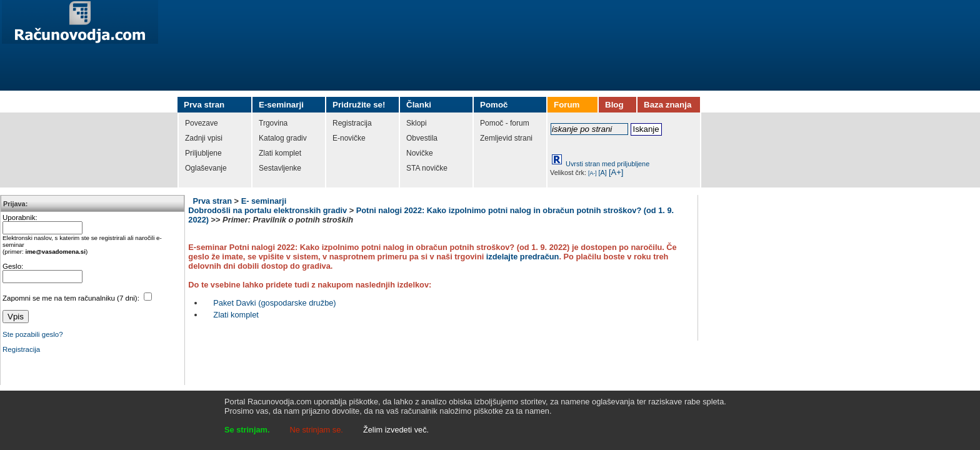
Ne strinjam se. (317, 430)
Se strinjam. (247, 430)
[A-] (592, 173)
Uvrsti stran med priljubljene (607, 164)
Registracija (21, 349)
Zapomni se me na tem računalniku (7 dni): (72, 298)
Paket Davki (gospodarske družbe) (274, 303)
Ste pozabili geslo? (33, 334)
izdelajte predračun (523, 257)
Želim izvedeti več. (396, 430)
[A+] (616, 172)
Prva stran (212, 201)
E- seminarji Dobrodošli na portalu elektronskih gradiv (267, 206)
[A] (603, 172)
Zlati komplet (236, 315)
